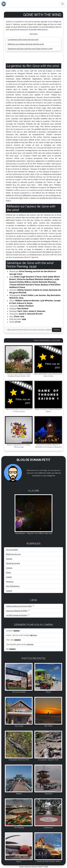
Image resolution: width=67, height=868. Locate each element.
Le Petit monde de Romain (17, 615)
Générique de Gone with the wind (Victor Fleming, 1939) (30, 49)
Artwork (9, 559)
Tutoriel (9, 591)
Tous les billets (12, 550)
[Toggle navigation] (63, 4)
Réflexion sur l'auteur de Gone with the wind (26, 44)
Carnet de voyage (13, 563)
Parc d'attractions (13, 586)
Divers (8, 572)
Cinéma (57, 330)
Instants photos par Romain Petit (19, 606)
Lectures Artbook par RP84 (17, 611)
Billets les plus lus (13, 554)
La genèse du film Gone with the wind (23, 39)
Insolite (9, 577)
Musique (10, 582)
